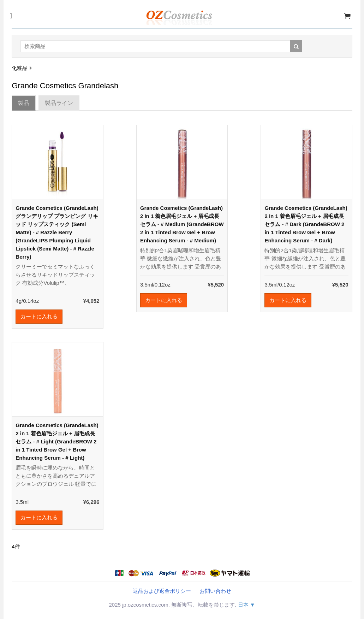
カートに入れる (39, 316)
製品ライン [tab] (59, 103)
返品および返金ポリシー (162, 591)
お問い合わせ (215, 591)
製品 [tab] (24, 103)
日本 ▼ (247, 605)
